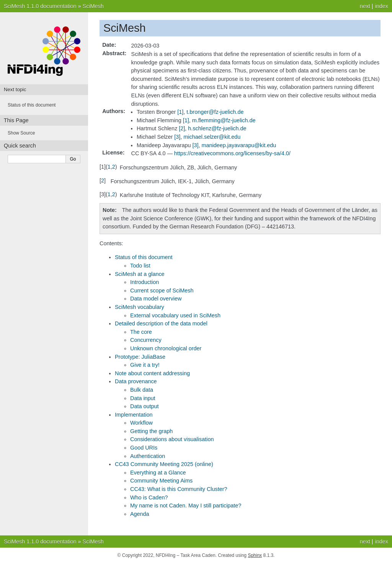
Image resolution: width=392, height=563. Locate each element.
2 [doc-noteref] (182, 128)
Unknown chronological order (166, 348)
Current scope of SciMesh (162, 291)
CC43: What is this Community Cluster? (179, 489)
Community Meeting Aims (161, 481)
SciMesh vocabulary (140, 307)
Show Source (21, 133)
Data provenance (136, 381)
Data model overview (156, 299)
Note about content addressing (152, 373)
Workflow (141, 423)
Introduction (145, 282)
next (365, 6)
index (382, 6)
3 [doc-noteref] (177, 137)
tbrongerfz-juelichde (215, 112)
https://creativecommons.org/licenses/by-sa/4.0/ (232, 153)
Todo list (140, 266)
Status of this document (144, 257)
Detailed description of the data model (161, 323)
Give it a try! (145, 365)
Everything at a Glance (158, 473)
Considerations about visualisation (172, 439)
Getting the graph (151, 431)
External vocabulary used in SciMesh (175, 315)
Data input (143, 398)
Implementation (134, 415)
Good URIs (144, 448)
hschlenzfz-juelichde (217, 128)
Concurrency (146, 340)
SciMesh (93, 6)
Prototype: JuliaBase (140, 357)
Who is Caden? (149, 497)
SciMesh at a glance (140, 274)
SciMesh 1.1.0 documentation (40, 6)
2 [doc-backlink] (114, 167)
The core (141, 332)
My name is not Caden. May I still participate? (186, 506)
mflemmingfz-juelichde (224, 120)
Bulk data (142, 390)
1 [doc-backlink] (109, 167)
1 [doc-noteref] (180, 112)
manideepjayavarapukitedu (239, 145)
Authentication (148, 456)
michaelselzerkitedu (212, 137)
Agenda (140, 514)
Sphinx (255, 555)
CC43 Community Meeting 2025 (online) (164, 464)
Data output (144, 406)
